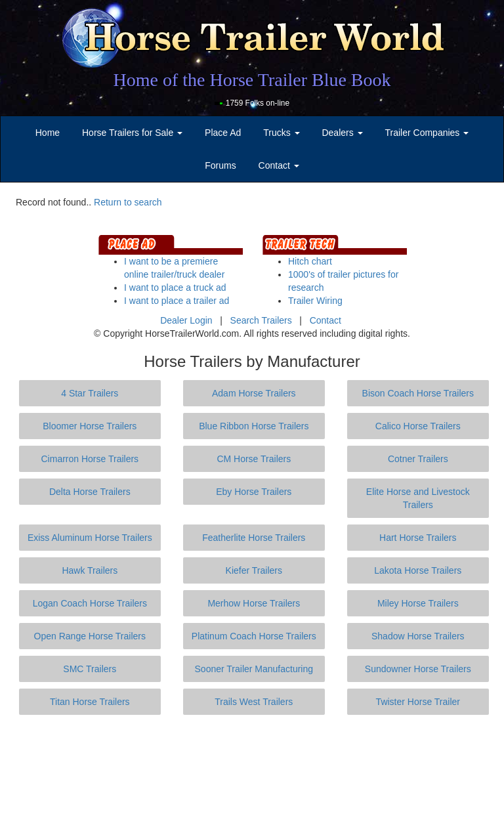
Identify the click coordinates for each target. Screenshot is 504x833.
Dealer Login (186, 320)
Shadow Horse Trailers (418, 636)
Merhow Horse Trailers (254, 603)
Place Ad (223, 133)
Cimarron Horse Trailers (90, 459)
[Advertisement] (255, 774)
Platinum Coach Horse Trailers (254, 636)
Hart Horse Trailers (418, 538)
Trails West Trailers (254, 702)
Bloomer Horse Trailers (90, 426)
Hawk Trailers (90, 570)
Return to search (128, 202)
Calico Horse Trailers (418, 426)
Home (48, 133)
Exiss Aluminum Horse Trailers (90, 538)
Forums (220, 165)
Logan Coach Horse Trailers (90, 603)
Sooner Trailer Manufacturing (254, 669)
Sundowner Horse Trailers (418, 669)
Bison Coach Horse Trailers (418, 393)
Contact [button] (279, 165)
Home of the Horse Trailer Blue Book (252, 80)
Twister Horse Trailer (418, 702)
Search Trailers (261, 320)
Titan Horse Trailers (90, 702)
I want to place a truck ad (175, 288)
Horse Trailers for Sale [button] (132, 133)
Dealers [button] (342, 133)
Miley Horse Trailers (418, 603)
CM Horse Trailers (254, 459)
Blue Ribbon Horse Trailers (254, 426)
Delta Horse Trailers (90, 492)
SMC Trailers (90, 669)
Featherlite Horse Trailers (254, 538)
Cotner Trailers (418, 459)
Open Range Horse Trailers (90, 636)
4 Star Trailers (90, 393)
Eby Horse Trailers (254, 492)
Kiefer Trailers (254, 570)
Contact (325, 320)
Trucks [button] (281, 133)
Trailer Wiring (315, 301)
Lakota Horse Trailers (418, 570)
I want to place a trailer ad (177, 301)
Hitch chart (310, 261)
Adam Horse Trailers (254, 393)
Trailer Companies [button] (427, 133)
